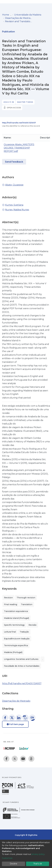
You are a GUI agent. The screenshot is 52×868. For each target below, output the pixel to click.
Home (6, 15)
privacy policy (38, 854)
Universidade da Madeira (28, 15)
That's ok (38, 864)
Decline (14, 864)
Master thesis (25, 102)
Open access (14, 108)
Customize (7, 858)
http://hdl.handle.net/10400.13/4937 (19, 123)
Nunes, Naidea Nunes (17, 210)
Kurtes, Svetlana (14, 205)
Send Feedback (14, 162)
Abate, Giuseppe (14, 185)
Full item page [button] (15, 724)
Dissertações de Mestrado (19, 18)
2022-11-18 (9, 102)
